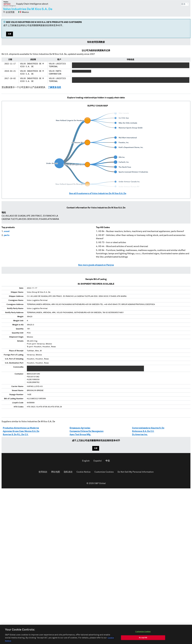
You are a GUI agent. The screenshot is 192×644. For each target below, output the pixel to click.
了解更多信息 (54, 87)
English (86, 461)
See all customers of (98, 193)
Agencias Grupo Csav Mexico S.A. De (21, 431)
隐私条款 (68, 472)
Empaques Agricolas (80, 428)
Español (98, 461)
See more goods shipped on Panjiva (96, 265)
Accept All (143, 638)
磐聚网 (10, 4)
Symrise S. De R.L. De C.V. (16, 435)
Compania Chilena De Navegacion (87, 431)
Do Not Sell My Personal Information (136, 472)
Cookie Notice (84, 472)
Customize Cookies (104, 472)
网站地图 (56, 472)
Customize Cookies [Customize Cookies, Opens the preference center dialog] (143, 632)
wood (7, 231)
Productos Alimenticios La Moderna (21, 428)
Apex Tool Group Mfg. (80, 435)
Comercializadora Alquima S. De (148, 428)
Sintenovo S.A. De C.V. (143, 431)
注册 (10, 34)
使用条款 (43, 472)
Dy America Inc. (140, 435)
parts (7, 235)
